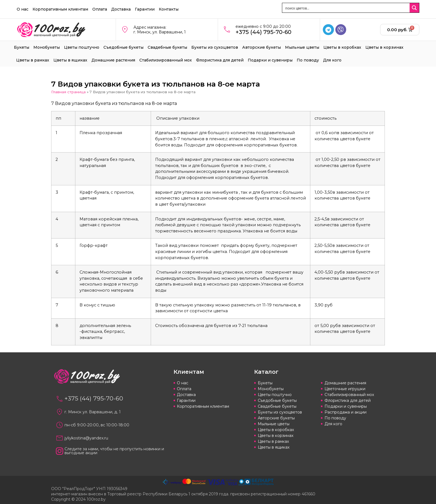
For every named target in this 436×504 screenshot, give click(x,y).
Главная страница (68, 92)
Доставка (121, 9)
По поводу (308, 60)
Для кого (332, 60)
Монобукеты (47, 47)
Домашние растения (113, 60)
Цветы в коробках (342, 47)
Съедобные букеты (123, 47)
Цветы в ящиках (70, 60)
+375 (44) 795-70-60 (263, 32)
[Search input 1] (346, 8)
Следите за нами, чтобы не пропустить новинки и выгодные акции (114, 451)
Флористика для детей (220, 60)
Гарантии (145, 9)
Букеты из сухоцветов (215, 47)
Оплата (100, 9)
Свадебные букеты (167, 47)
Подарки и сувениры (270, 60)
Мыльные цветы (302, 47)
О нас (23, 9)
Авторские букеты (262, 47)
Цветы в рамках (33, 60)
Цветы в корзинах (384, 47)
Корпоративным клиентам (60, 9)
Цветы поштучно (82, 47)
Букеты (22, 47)
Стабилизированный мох (166, 60)
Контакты (169, 9)
